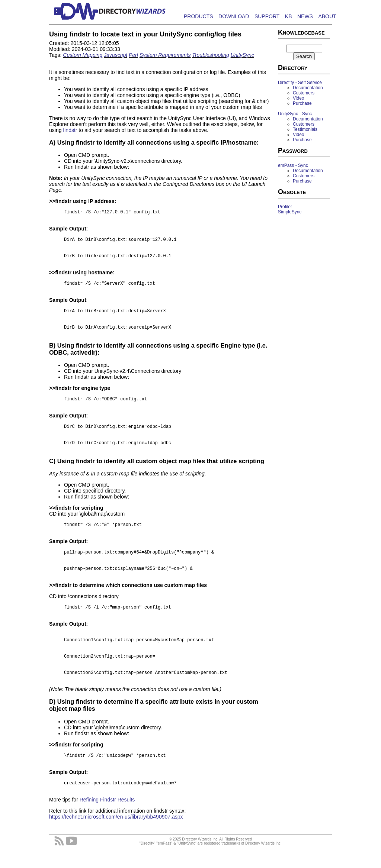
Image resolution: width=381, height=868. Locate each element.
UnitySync (242, 55)
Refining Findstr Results (107, 820)
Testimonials (305, 129)
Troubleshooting (210, 55)
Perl (133, 55)
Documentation (308, 88)
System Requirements (165, 55)
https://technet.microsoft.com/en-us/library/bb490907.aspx (116, 837)
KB (289, 16)
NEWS (305, 16)
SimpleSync (290, 212)
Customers (304, 93)
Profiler (285, 207)
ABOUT (327, 16)
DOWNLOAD (234, 16)
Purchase (302, 103)
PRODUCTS (198, 16)
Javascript (116, 55)
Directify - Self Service (300, 83)
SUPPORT (267, 16)
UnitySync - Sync (295, 114)
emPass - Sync (293, 165)
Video (298, 98)
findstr (70, 130)
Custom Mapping (83, 55)
